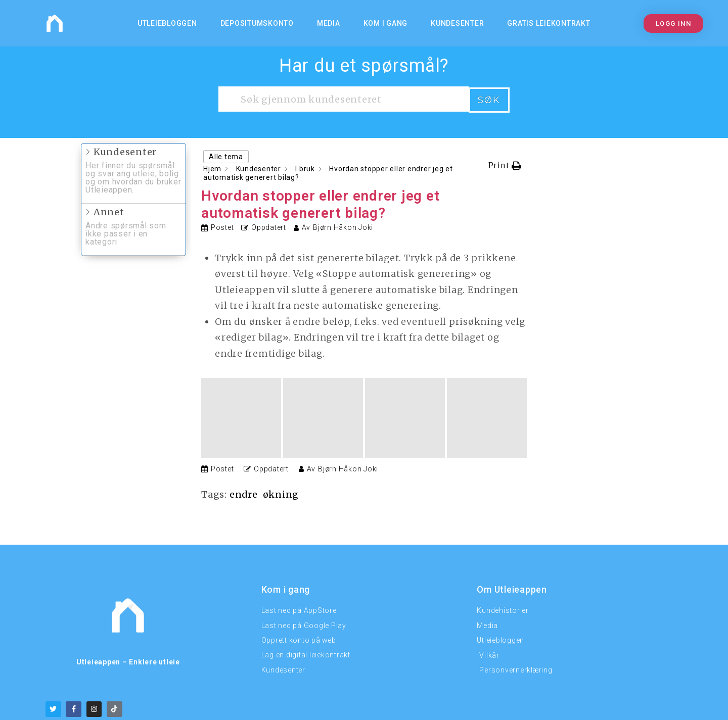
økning (282, 414)
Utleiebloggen (167, 23)
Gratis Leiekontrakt (549, 23)
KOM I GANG (386, 23)
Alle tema (226, 156)
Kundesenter (457, 23)
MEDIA (329, 23)
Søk (489, 99)
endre (244, 414)
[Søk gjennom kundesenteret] (344, 99)
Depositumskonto (257, 23)
